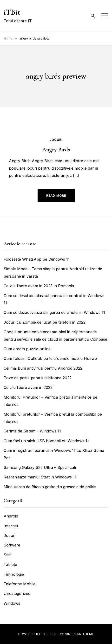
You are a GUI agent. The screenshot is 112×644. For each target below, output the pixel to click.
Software (12, 545)
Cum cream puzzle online (27, 349)
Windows (12, 603)
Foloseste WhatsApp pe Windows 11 (37, 259)
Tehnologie (14, 574)
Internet (11, 526)
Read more (56, 195)
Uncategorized (17, 593)
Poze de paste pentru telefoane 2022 (38, 378)
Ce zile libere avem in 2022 (28, 387)
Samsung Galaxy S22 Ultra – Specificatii (40, 467)
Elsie (54, 634)
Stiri (7, 555)
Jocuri (56, 140)
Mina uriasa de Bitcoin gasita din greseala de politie (50, 487)
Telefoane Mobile (20, 584)
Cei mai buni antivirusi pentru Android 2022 (43, 368)
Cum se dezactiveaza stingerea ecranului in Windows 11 (54, 312)
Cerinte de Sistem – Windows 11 (32, 431)
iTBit (12, 12)
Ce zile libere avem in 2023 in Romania (39, 286)
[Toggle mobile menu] (105, 16)
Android (11, 516)
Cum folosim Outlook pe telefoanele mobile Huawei (51, 358)
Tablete (10, 564)
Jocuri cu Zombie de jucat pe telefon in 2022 (45, 322)
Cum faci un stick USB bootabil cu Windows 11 (46, 441)
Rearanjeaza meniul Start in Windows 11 (40, 477)
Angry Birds (56, 150)
